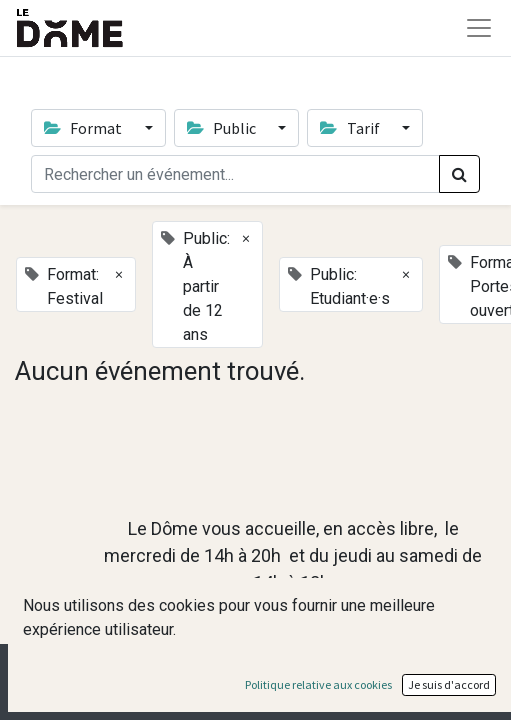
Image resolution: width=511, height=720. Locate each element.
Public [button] (223, 128)
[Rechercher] (459, 174)
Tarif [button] (351, 128)
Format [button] (84, 128)
